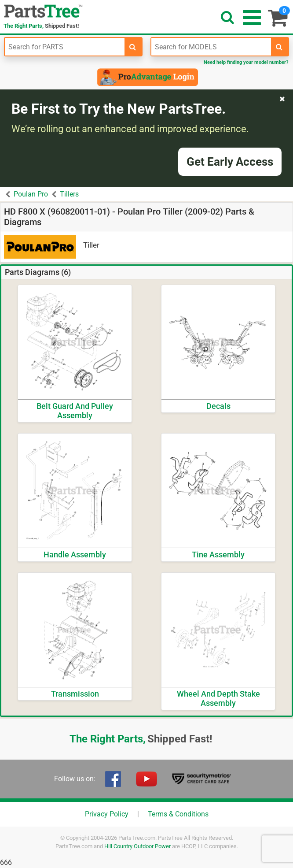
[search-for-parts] (133, 47)
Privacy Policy (107, 814)
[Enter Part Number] (65, 47)
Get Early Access (230, 162)
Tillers (69, 194)
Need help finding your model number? (246, 62)
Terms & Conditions (178, 814)
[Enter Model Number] (211, 47)
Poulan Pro (31, 194)
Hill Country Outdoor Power (137, 846)
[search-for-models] (279, 47)
